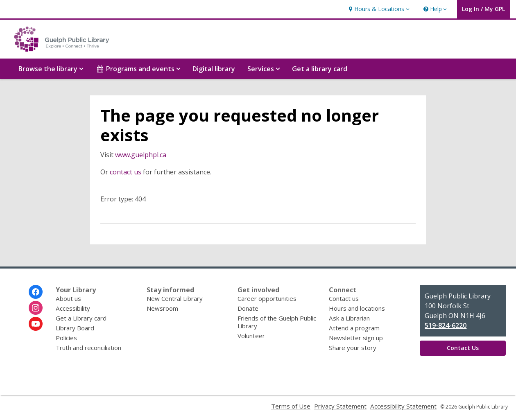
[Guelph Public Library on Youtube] (36, 324)
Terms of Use (291, 406)
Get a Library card (81, 318)
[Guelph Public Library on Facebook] (36, 292)
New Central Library (175, 298)
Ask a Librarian (349, 318)
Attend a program (354, 328)
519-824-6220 (446, 325)
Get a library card (320, 69)
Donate (248, 308)
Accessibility (73, 308)
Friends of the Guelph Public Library (277, 322)
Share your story (353, 348)
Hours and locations (357, 308)
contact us (126, 172)
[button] (378, 9)
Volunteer (251, 336)
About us (68, 298)
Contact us (344, 298)
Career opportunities (267, 298)
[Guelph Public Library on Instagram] (36, 308)
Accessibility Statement (403, 406)
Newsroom (162, 308)
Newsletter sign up (356, 338)
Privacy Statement (340, 406)
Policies (66, 338)
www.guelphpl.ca (141, 155)
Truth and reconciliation (88, 348)
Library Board (75, 328)
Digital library (214, 69)
